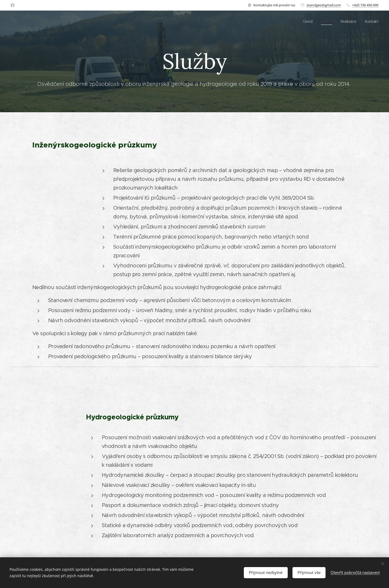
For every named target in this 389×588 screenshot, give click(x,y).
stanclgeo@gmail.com (324, 5)
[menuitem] (305, 21)
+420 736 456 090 (365, 5)
